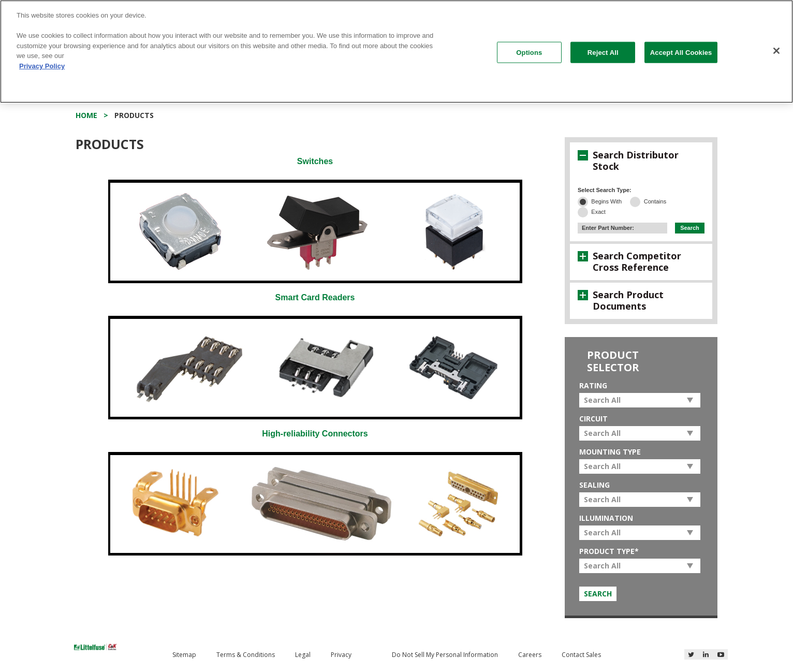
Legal (303, 655)
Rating (593, 385)
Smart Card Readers (315, 297)
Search (690, 228)
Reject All (603, 52)
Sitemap (184, 655)
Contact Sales (581, 655)
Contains (655, 201)
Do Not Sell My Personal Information (445, 655)
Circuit (593, 419)
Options (529, 52)
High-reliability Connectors (315, 434)
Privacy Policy (42, 66)
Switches (315, 161)
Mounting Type (610, 452)
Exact (598, 212)
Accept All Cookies (681, 52)
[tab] (641, 160)
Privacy (341, 655)
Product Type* (609, 551)
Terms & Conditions (246, 655)
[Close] (776, 51)
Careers (530, 655)
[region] (396, 52)
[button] (583, 155)
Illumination (606, 518)
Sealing (594, 485)
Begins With (606, 201)
